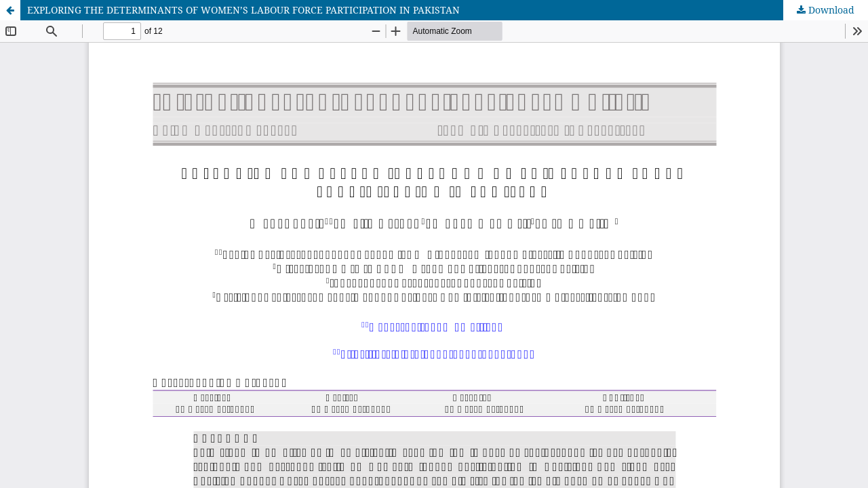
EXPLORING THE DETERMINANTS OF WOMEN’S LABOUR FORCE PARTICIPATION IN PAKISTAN (243, 10)
